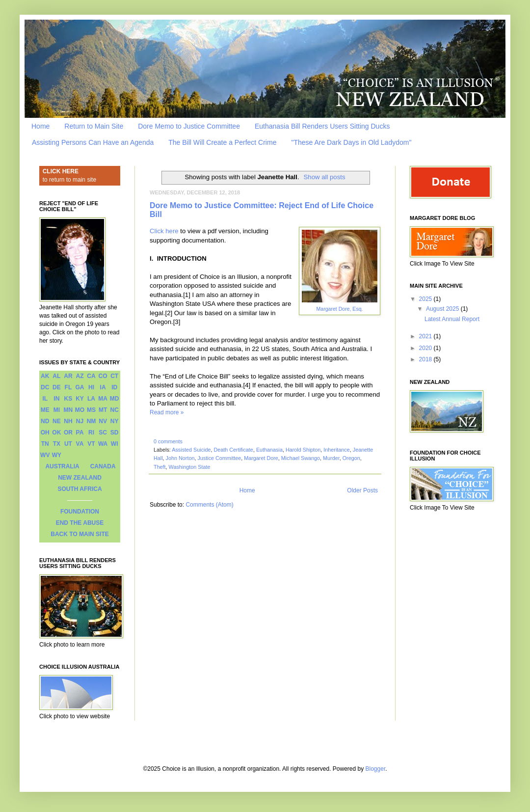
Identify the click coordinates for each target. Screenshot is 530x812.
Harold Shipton (303, 450)
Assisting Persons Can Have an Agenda (93, 142)
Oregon (351, 458)
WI (115, 444)
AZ (79, 376)
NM (92, 421)
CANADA (103, 466)
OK (56, 433)
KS (68, 399)
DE (57, 387)
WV (45, 455)
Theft (160, 467)
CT (114, 376)
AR (68, 376)
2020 (426, 348)
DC (45, 387)
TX (57, 444)
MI (57, 410)
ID (114, 387)
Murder (331, 458)
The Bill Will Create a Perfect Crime (222, 142)
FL (68, 387)
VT (91, 444)
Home (40, 126)
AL (56, 376)
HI (91, 387)
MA (103, 399)
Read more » (167, 412)
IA (103, 387)
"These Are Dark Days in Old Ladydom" (351, 142)
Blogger (376, 769)
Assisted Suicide (191, 450)
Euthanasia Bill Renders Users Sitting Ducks (322, 126)
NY (115, 421)
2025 (426, 299)
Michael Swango (301, 458)
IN (56, 399)
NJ (80, 421)
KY (80, 399)
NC (115, 410)
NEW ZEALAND (80, 478)
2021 (426, 336)
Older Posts (362, 490)
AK (45, 376)
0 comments (168, 441)
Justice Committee (219, 458)
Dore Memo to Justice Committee (189, 126)
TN (45, 444)
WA (103, 444)
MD (115, 399)
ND (45, 421)
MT (103, 410)
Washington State (190, 467)
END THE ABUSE (80, 523)
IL (45, 399)
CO (103, 376)
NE (57, 421)
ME (45, 410)
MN (68, 410)
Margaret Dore (261, 458)
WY (57, 455)
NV (103, 421)
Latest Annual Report (452, 319)
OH (45, 433)
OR (68, 433)
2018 (426, 359)
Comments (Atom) (209, 505)
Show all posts (325, 177)
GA (79, 387)
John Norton (180, 458)
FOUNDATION (80, 512)
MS (91, 410)
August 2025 (443, 309)
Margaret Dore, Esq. (340, 309)
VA (80, 444)
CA (91, 376)
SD (115, 433)
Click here (164, 231)
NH (68, 421)
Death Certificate (233, 450)
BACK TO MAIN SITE (79, 534)
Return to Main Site (94, 126)
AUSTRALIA (62, 466)
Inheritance (336, 450)
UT (68, 444)
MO (80, 410)
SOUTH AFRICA (79, 489)
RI (91, 433)
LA (91, 399)
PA (80, 433)
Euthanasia (269, 450)
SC (103, 433)
